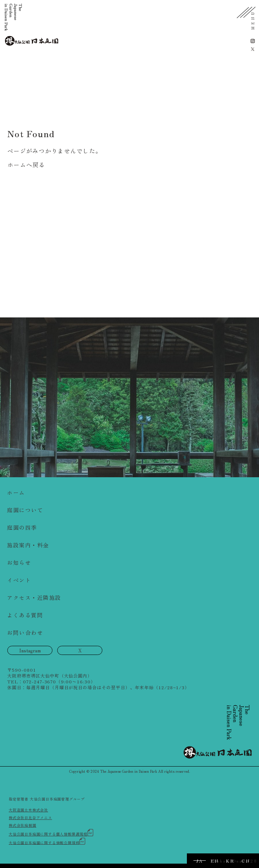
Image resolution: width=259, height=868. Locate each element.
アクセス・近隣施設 (34, 597)
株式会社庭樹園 (23, 825)
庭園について (25, 510)
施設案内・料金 (28, 545)
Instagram (30, 650)
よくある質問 (25, 615)
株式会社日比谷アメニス (30, 817)
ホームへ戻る (26, 165)
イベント (19, 580)
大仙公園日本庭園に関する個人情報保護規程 (51, 833)
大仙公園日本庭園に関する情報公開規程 (47, 842)
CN (246, 861)
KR (230, 861)
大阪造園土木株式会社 (28, 810)
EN (215, 861)
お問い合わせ (25, 632)
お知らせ (19, 562)
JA (200, 861)
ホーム (16, 492)
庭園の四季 (22, 527)
